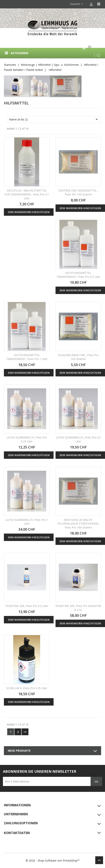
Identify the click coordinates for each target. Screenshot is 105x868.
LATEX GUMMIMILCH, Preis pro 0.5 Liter (78, 439)
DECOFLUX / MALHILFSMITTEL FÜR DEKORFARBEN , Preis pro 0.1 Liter (27, 194)
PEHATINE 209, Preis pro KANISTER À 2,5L (78, 608)
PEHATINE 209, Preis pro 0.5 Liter (27, 606)
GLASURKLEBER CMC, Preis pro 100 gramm (78, 357)
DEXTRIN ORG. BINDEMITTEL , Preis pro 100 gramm (78, 192)
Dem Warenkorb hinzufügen (29, 212)
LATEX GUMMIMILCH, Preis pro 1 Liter (27, 522)
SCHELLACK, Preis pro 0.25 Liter (27, 688)
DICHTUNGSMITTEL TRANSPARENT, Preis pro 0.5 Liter (78, 275)
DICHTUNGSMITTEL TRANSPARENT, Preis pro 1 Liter (27, 357)
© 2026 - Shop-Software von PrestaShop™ (53, 860)
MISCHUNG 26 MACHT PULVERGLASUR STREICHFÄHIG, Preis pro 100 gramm (78, 524)
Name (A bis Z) (54, 119)
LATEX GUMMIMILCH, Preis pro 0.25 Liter (27, 439)
